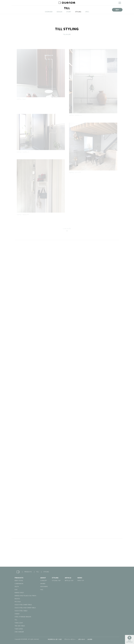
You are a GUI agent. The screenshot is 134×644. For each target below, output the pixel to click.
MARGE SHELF (19, 593)
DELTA (17, 587)
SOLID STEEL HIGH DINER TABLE (25, 608)
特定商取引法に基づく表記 (55, 639)
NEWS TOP (81, 581)
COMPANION (19, 584)
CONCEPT (44, 581)
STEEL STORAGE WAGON (23, 617)
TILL (38, 572)
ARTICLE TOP (69, 581)
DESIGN (59, 12)
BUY (117, 10)
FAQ (42, 590)
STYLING (78, 12)
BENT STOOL (19, 581)
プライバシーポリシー (70, 639)
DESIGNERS (44, 587)
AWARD (43, 584)
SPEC (87, 12)
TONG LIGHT (19, 623)
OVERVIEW (49, 12)
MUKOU (17, 599)
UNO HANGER (19, 632)
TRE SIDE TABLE (20, 626)
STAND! (17, 614)
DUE (16, 590)
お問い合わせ (82, 639)
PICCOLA (18, 602)
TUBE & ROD (19, 629)
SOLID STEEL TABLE (21, 611)
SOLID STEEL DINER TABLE (23, 605)
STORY (69, 12)
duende (18, 572)
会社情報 (90, 639)
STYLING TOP (56, 581)
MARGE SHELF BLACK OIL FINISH (25, 596)
